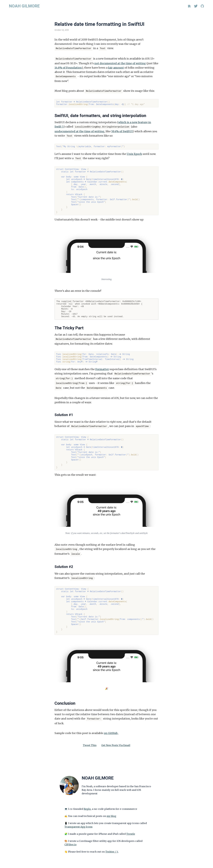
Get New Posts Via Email (116, 740)
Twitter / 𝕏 (112, 847)
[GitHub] (202, 6)
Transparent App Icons (79, 822)
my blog (111, 811)
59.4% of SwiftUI (122, 130)
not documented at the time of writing (120, 63)
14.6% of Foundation (68, 67)
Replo (87, 804)
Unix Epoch (134, 152)
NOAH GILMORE (24, 6)
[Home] (189, 6)
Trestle (131, 829)
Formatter (102, 367)
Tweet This (90, 740)
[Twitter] (196, 6)
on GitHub (111, 728)
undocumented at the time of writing (79, 130)
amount (119, 67)
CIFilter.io (70, 839)
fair (110, 67)
